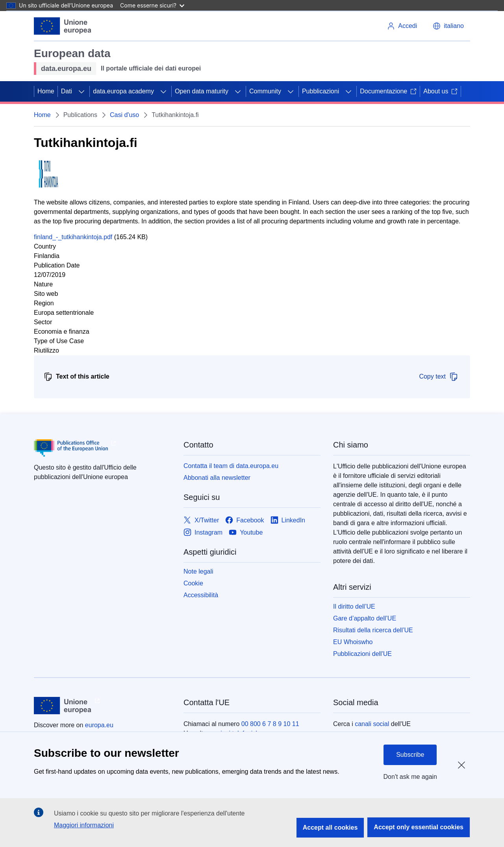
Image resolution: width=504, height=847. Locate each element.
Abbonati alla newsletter (217, 478)
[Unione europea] (63, 26)
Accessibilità (201, 595)
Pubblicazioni (321, 91)
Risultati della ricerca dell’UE (373, 630)
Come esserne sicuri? (152, 5)
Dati (67, 91)
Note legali (198, 571)
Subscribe (410, 755)
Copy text (439, 377)
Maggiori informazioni (84, 825)
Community (265, 91)
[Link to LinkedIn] (288, 520)
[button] (448, 26)
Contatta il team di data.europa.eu (231, 466)
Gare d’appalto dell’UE (365, 618)
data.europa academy (123, 91)
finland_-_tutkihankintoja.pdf (73, 237)
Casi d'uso (124, 115)
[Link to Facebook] (245, 520)
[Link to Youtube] (246, 532)
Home (46, 91)
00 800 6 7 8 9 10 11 (270, 724)
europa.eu (99, 725)
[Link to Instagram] (203, 532)
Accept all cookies (330, 827)
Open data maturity (202, 91)
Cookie (193, 583)
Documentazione (388, 91)
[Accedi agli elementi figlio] (82, 91)
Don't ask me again (410, 777)
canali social (372, 724)
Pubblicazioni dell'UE (362, 654)
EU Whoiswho (353, 642)
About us (440, 91)
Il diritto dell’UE (354, 606)
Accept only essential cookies (419, 827)
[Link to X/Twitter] (201, 520)
